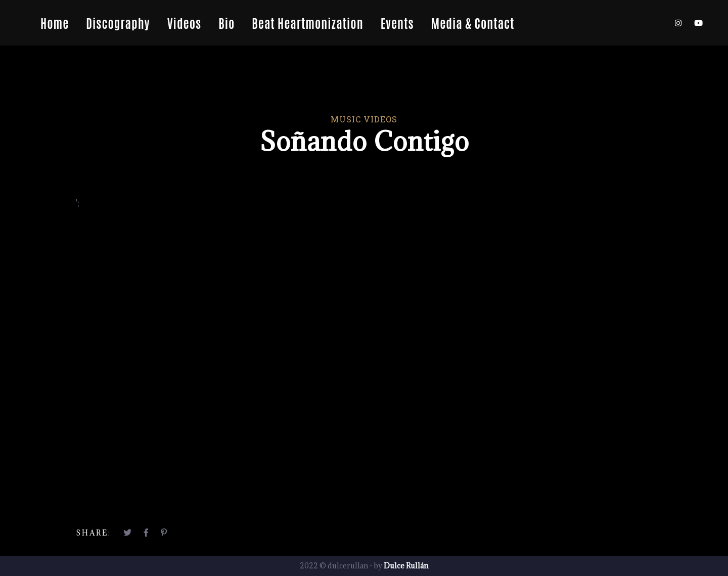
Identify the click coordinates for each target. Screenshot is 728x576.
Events (397, 23)
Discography (118, 23)
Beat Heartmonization (307, 23)
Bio (226, 23)
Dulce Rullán (406, 566)
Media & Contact (473, 23)
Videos (184, 23)
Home (55, 23)
